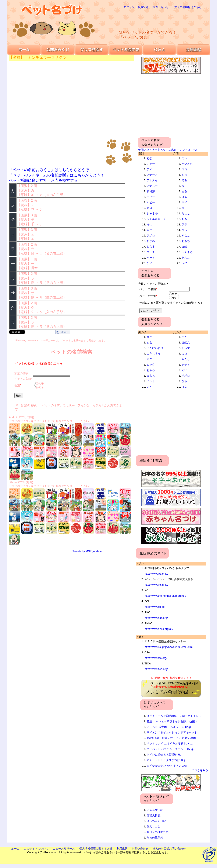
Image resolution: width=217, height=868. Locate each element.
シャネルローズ (156, 219)
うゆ (149, 224)
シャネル (152, 213)
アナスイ (152, 180)
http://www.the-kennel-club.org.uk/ (165, 596)
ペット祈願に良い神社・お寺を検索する (43, 180)
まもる (151, 376)
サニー (151, 337)
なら (184, 381)
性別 (17, 385)
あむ (149, 158)
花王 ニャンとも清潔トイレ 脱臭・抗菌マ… (174, 721)
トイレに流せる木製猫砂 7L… (165, 755)
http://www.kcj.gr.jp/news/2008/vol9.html (169, 647)
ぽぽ (184, 247)
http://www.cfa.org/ (156, 658)
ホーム (15, 849)
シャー (151, 164)
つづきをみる (200, 770)
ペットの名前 (23, 379)
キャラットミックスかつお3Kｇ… (168, 760)
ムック (151, 365)
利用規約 (122, 849)
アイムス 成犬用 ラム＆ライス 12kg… (170, 727)
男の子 (40, 383)
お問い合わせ (160, 7)
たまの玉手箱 (155, 838)
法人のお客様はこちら (188, 7)
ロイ (184, 202)
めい (184, 370)
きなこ (186, 236)
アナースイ (154, 175)
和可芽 (151, 191)
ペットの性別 (148, 296)
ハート (151, 258)
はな (184, 387)
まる (184, 191)
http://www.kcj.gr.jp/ (156, 585)
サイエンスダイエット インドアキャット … (174, 732)
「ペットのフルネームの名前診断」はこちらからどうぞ (57, 175)
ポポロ (186, 376)
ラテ (184, 224)
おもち (186, 241)
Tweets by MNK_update (87, 551)
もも (184, 219)
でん (184, 337)
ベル (184, 230)
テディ (186, 365)
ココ (184, 169)
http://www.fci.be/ (155, 607)
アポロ (151, 236)
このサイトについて (36, 849)
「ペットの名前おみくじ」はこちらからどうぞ (49, 170)
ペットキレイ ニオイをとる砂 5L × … (170, 743)
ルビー (151, 202)
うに (184, 263)
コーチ (151, 252)
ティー (151, 197)
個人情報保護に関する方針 (96, 849)
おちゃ (151, 370)
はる (184, 197)
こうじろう (154, 354)
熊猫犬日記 (154, 815)
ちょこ (186, 213)
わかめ (151, 241)
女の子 (40, 387)
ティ (149, 169)
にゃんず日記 (155, 810)
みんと (186, 359)
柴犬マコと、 (155, 826)
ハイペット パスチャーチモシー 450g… (171, 749)
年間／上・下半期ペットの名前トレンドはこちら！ (170, 150)
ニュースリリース (64, 849)
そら (184, 180)
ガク (149, 359)
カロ (149, 208)
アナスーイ (154, 186)
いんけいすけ (155, 348)
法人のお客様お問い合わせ (169, 849)
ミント (186, 158)
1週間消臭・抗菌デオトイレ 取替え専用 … (173, 738)
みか (149, 230)
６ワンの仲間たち (158, 832)
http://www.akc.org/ (156, 618)
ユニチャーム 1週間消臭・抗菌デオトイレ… (174, 716)
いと (149, 387)
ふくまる (187, 252)
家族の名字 (21, 373)
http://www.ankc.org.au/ (159, 629)
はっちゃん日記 (156, 821)
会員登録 (143, 7)
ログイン (129, 7)
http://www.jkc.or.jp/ (156, 574)
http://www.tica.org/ (156, 669)
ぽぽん (186, 343)
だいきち (187, 164)
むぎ (184, 175)
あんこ (186, 258)
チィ (149, 263)
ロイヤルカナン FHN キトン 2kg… (168, 766)
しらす (151, 247)
